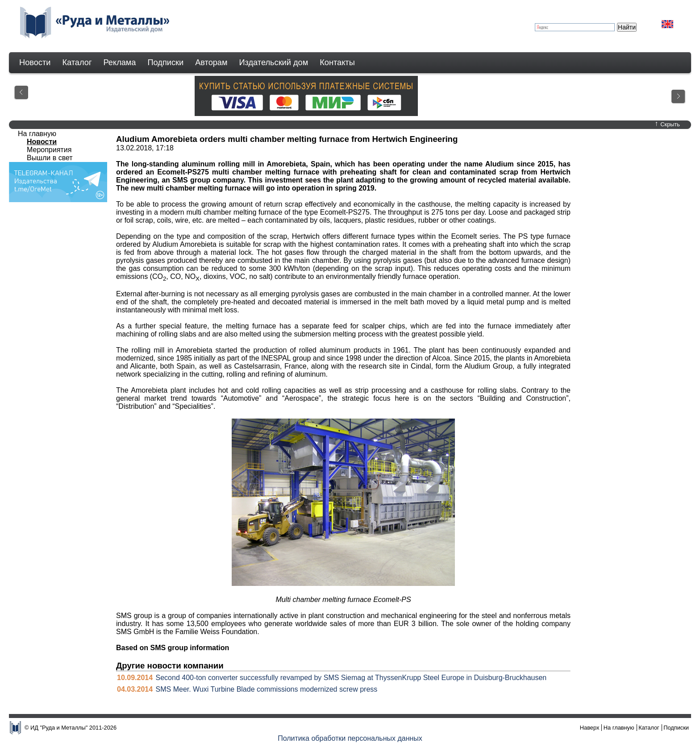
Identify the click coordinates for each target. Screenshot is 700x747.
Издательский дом (274, 62)
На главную (37, 134)
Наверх (590, 728)
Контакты (337, 62)
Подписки (166, 62)
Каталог (77, 62)
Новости (35, 62)
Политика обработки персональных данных (350, 738)
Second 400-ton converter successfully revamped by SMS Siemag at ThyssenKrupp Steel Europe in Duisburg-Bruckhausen (351, 678)
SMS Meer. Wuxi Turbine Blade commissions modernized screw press (267, 689)
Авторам (211, 62)
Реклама (120, 62)
